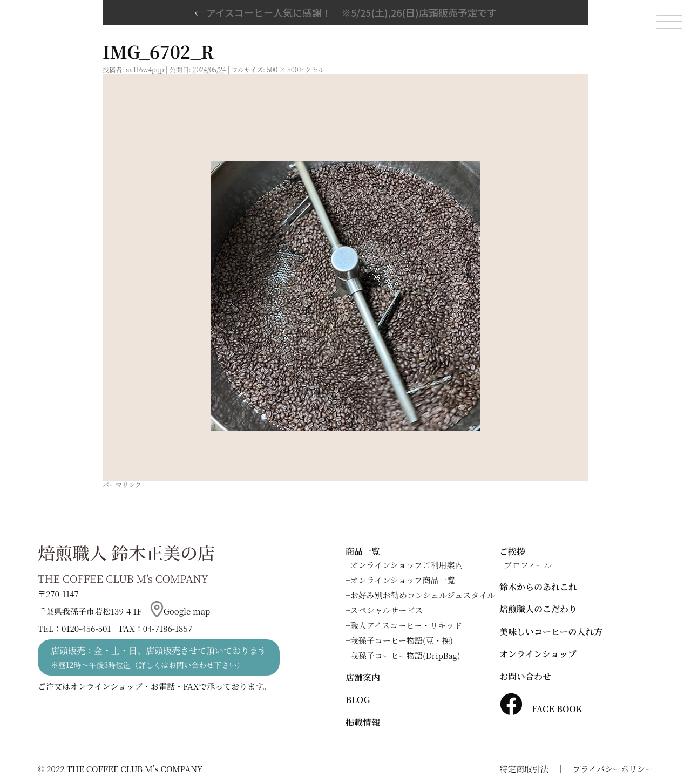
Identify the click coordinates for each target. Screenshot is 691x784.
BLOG (358, 700)
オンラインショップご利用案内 (407, 565)
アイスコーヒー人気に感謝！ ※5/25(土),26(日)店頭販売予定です (345, 12)
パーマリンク (122, 484)
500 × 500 (282, 69)
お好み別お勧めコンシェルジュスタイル (423, 595)
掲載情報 (363, 722)
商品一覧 (363, 551)
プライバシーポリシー (613, 769)
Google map (180, 611)
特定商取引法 (524, 769)
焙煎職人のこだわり (538, 609)
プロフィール (528, 565)
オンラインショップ (538, 654)
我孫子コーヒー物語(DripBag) (405, 655)
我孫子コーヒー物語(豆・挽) (402, 640)
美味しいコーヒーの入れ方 (551, 632)
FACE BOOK (541, 709)
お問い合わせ (525, 676)
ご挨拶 (512, 551)
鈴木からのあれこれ (538, 587)
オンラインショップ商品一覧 (403, 580)
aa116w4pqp (145, 69)
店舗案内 (363, 677)
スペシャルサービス (387, 610)
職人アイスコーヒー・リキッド (407, 625)
